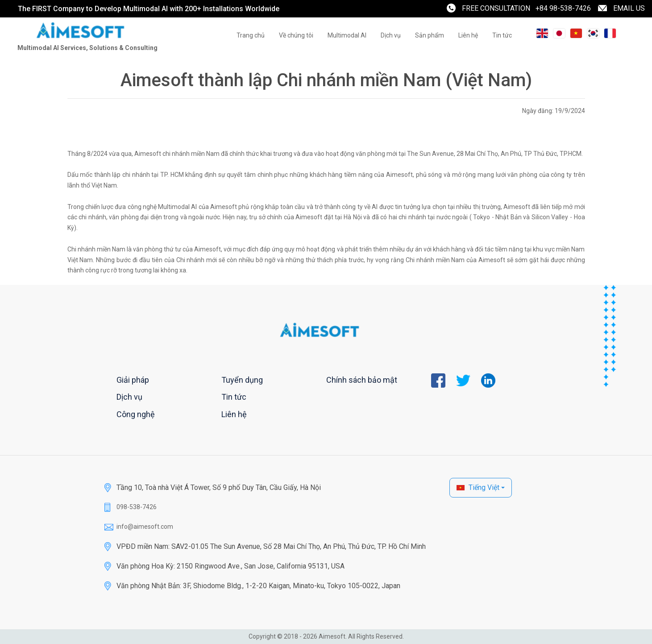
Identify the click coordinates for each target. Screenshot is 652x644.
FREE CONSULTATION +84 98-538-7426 (526, 8)
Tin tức (502, 35)
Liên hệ (468, 35)
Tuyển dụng (242, 380)
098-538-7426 (137, 507)
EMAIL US (629, 8)
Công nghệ (136, 414)
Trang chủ (251, 35)
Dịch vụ (391, 35)
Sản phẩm (430, 35)
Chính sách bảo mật (362, 380)
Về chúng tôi (296, 35)
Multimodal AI (347, 35)
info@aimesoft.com (145, 527)
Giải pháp (133, 380)
